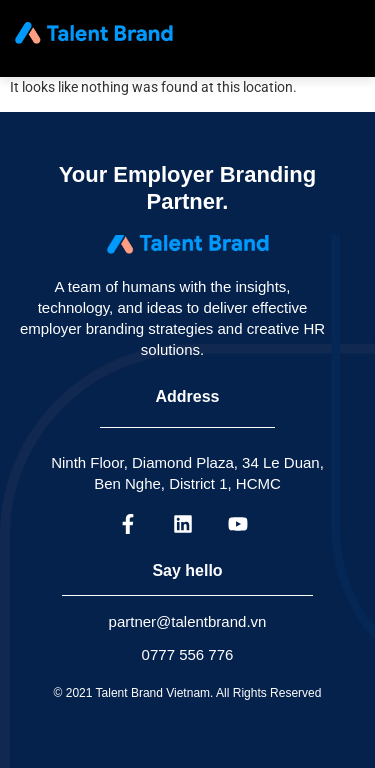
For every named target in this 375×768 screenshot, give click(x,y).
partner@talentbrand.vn (188, 621)
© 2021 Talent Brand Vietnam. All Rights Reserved (188, 693)
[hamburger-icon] (340, 33)
